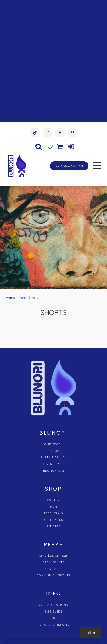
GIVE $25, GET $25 (53, 556)
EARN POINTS (53, 562)
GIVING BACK (54, 464)
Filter (90, 633)
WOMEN (53, 500)
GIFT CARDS (54, 520)
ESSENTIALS (53, 513)
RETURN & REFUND (53, 625)
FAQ (54, 618)
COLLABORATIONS (53, 605)
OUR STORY (53, 444)
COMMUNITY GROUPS (54, 575)
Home (10, 297)
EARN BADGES (53, 569)
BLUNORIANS (54, 471)
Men (22, 297)
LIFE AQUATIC (53, 451)
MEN (54, 507)
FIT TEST (54, 526)
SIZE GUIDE (53, 611)
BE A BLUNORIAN (69, 166)
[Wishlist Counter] (50, 147)
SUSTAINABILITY (54, 457)
